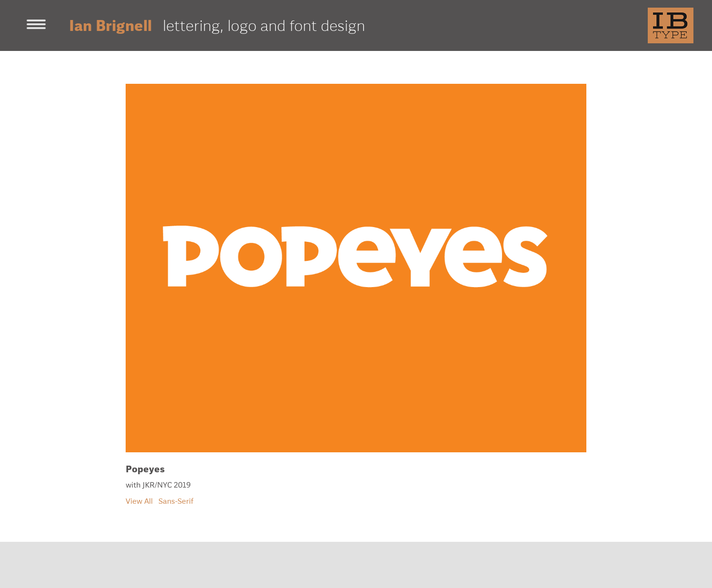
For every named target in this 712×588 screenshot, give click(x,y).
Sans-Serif (176, 501)
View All (139, 501)
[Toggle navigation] (36, 25)
